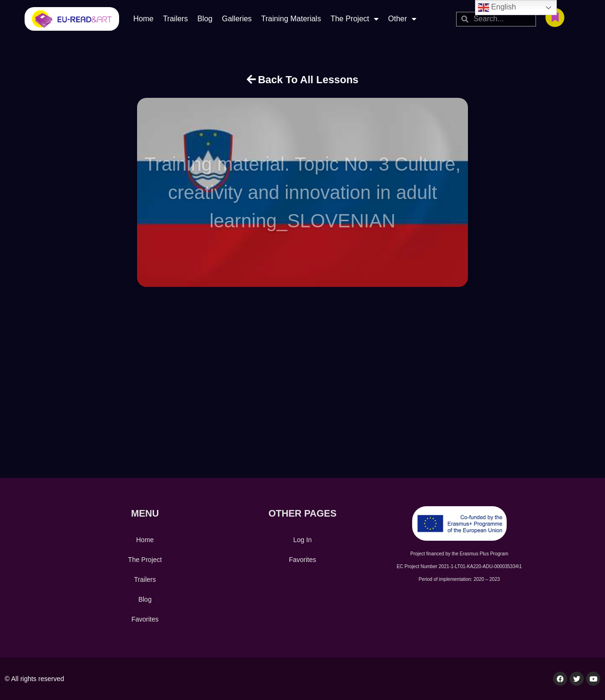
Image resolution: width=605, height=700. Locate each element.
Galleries (237, 19)
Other (402, 19)
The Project (354, 19)
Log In (303, 540)
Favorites (145, 619)
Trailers (176, 19)
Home (143, 19)
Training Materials (291, 19)
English (497, 8)
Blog (205, 19)
